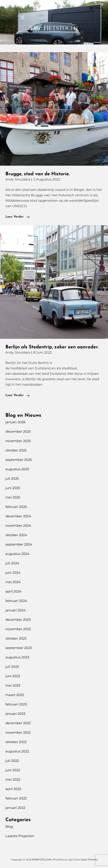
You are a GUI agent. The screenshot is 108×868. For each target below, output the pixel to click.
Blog (9, 827)
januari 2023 (15, 714)
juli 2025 (12, 479)
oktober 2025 (16, 450)
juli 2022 (12, 761)
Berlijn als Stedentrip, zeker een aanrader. (52, 347)
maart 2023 (15, 695)
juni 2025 (13, 488)
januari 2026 (15, 422)
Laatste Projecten (20, 836)
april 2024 (13, 591)
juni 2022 (13, 770)
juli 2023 (12, 667)
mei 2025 (13, 497)
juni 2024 (13, 573)
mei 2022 (13, 780)
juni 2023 (13, 676)
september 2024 (19, 544)
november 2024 (18, 526)
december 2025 (18, 432)
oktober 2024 (16, 535)
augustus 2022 (17, 751)
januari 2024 (16, 610)
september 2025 (19, 460)
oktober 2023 (16, 638)
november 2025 (18, 441)
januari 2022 (15, 808)
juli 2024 (12, 563)
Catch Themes (89, 859)
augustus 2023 (17, 657)
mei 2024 (13, 582)
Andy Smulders (18, 179)
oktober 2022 (16, 742)
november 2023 (18, 629)
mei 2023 (13, 686)
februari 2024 (16, 601)
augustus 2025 (17, 469)
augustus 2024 (17, 554)
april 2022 (13, 789)
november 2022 (18, 733)
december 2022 (18, 723)
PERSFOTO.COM (22, 6)
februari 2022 (16, 798)
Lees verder (18, 217)
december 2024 (18, 516)
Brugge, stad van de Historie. (37, 174)
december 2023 (18, 620)
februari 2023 (16, 704)
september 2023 (19, 648)
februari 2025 (16, 507)
